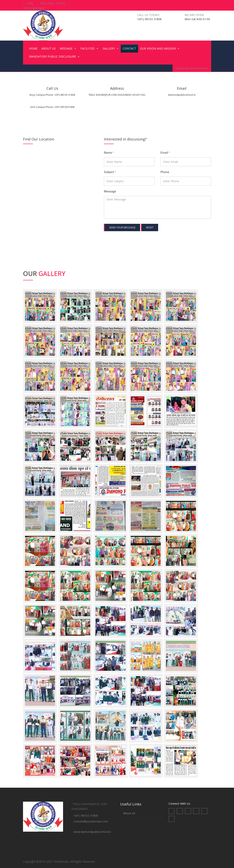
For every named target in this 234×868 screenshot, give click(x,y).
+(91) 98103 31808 (86, 816)
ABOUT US (49, 48)
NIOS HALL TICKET (53, 3)
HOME (33, 48)
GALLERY (111, 48)
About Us (129, 813)
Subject (110, 172)
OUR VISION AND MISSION (160, 48)
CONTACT (129, 48)
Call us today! (148, 15)
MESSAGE (68, 48)
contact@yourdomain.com (91, 821)
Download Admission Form (192, 68)
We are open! (194, 15)
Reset (150, 227)
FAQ (30, 3)
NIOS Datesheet (34, 8)
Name (109, 152)
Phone (165, 172)
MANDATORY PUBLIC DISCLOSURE (54, 56)
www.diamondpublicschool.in (92, 832)
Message (110, 191)
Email (165, 152)
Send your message (122, 227)
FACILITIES (90, 48)
